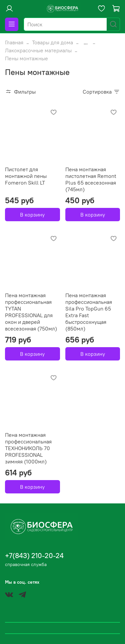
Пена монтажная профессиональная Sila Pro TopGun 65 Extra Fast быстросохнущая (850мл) (89, 312)
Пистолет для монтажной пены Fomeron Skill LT (26, 176)
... (86, 42)
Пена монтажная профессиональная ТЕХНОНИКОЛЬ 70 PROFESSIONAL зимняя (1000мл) (28, 448)
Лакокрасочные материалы (38, 50)
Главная (14, 42)
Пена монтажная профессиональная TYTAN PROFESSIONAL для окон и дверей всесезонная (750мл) (31, 312)
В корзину (32, 215)
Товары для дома (52, 42)
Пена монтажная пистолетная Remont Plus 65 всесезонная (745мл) (91, 179)
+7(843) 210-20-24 (34, 556)
